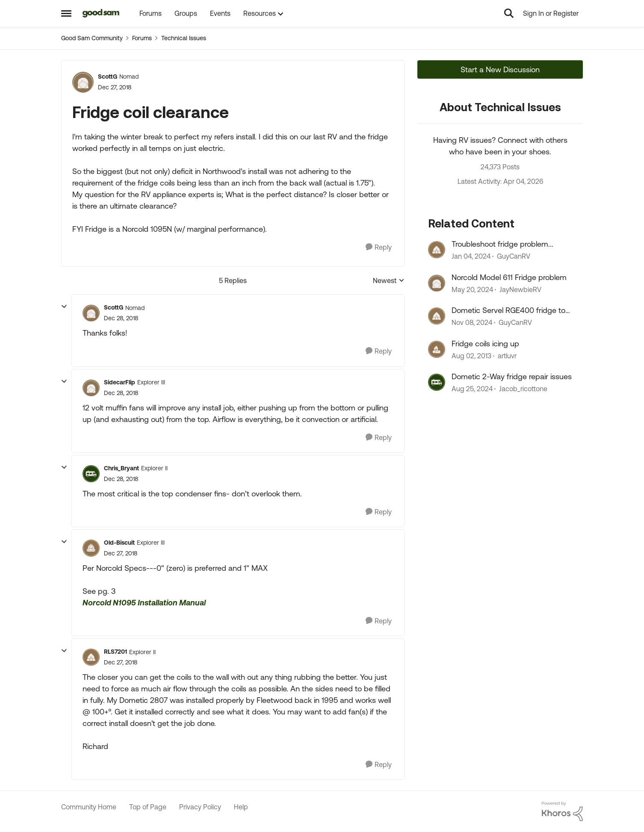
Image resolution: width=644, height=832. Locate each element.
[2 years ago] (471, 257)
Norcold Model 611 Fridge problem (509, 277)
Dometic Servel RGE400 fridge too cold (511, 310)
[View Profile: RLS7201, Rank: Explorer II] (91, 657)
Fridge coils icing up (485, 344)
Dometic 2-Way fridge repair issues (512, 376)
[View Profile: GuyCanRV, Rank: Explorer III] (437, 250)
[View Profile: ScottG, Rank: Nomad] (83, 82)
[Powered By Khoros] (562, 811)
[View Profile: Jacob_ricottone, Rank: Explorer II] (437, 382)
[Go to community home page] (101, 13)
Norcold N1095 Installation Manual (144, 603)
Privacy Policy (200, 807)
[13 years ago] (471, 356)
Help (241, 807)
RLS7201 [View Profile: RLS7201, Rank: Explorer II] (115, 652)
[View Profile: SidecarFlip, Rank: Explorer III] (91, 388)
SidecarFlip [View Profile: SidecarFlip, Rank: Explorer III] (120, 382)
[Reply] (379, 247)
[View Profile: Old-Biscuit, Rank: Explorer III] (91, 548)
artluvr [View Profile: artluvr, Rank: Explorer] (507, 356)
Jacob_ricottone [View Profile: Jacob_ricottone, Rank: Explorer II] (523, 389)
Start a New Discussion (500, 69)
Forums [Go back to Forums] (142, 38)
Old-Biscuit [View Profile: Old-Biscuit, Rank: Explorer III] (119, 543)
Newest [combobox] (389, 281)
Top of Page (148, 807)
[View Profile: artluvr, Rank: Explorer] (437, 349)
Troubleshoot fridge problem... (502, 244)
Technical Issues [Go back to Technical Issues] (184, 38)
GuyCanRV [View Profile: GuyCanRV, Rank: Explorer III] (514, 257)
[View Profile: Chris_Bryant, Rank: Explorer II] (91, 474)
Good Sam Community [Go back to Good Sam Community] (92, 38)
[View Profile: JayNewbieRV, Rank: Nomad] (437, 283)
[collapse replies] (64, 307)
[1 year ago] (472, 323)
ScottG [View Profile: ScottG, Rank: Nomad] (108, 77)
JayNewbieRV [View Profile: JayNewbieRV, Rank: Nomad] (520, 289)
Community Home (89, 807)
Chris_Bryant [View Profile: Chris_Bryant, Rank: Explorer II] (121, 468)
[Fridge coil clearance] (121, 318)
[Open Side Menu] (66, 13)
